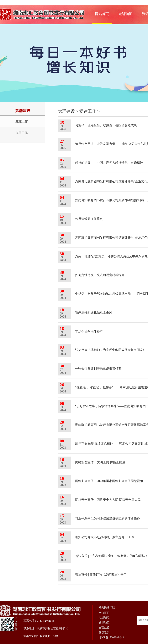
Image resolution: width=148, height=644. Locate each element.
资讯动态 (104, 622)
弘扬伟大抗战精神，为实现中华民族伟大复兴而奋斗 (111, 350)
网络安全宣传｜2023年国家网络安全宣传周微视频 (109, 481)
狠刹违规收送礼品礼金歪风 (94, 312)
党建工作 (22, 121)
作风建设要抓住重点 (89, 219)
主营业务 (104, 627)
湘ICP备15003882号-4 (111, 638)
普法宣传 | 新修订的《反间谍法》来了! (101, 575)
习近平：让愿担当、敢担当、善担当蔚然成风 (106, 125)
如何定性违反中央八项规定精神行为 (100, 275)
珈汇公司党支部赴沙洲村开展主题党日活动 (104, 537)
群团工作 (22, 133)
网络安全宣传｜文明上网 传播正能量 (100, 462)
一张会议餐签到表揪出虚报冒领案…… (101, 369)
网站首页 (102, 14)
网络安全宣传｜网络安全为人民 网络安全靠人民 (108, 500)
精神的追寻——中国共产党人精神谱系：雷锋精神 (109, 163)
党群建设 (66, 111)
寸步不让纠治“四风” (89, 331)
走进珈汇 (125, 14)
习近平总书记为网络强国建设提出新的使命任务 (108, 518)
